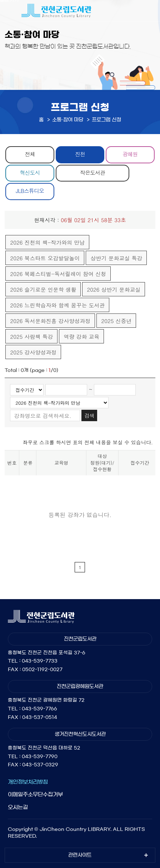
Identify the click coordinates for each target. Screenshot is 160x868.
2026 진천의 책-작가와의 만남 (47, 242)
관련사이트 (80, 855)
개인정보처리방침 (28, 782)
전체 (30, 154)
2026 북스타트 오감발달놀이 (45, 258)
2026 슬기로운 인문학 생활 (43, 289)
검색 (89, 415)
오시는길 (18, 807)
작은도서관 (92, 172)
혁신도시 (30, 172)
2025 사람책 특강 (31, 336)
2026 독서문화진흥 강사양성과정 (50, 321)
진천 (80, 154)
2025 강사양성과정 (33, 352)
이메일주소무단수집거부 (35, 794)
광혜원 (130, 154)
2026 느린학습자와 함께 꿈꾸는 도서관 (57, 305)
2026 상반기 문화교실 (114, 289)
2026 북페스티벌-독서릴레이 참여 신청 (58, 274)
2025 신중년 (116, 321)
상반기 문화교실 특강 (116, 258)
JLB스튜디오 (30, 191)
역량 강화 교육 (81, 336)
